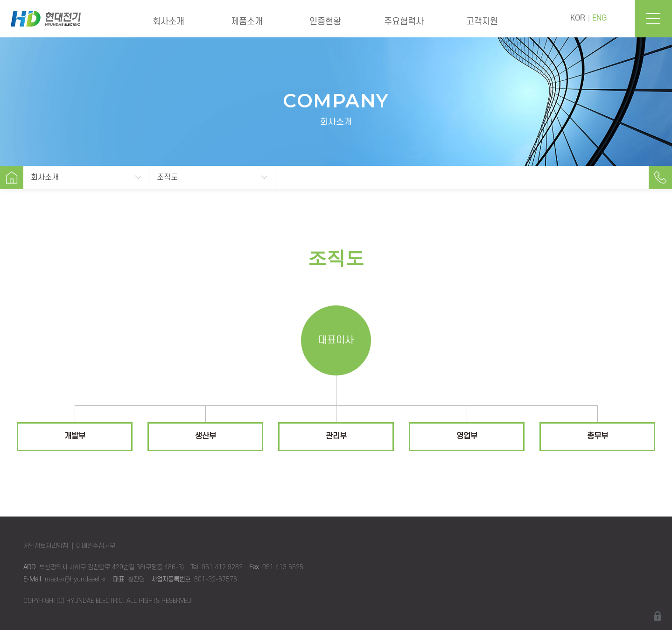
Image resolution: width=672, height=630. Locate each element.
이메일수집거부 (96, 546)
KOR (578, 18)
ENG (599, 18)
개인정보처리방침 (46, 546)
